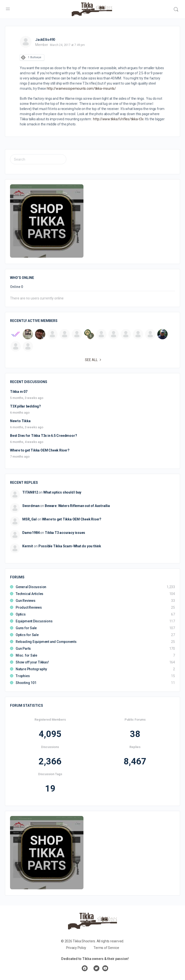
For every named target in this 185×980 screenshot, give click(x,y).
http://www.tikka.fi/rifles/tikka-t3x (119, 119)
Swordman (31, 506)
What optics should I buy (62, 492)
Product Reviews (29, 607)
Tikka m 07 (19, 392)
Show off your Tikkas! (32, 662)
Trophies (23, 676)
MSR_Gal (29, 519)
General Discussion (31, 587)
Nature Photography (31, 669)
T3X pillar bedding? (25, 406)
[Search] (176, 9)
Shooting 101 (26, 683)
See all (94, 360)
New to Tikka (20, 421)
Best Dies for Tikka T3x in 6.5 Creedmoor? (43, 436)
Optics (21, 614)
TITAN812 (30, 492)
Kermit (28, 546)
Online (17, 287)
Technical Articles (29, 594)
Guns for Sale (26, 628)
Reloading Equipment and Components (46, 642)
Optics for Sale (27, 635)
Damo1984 (31, 533)
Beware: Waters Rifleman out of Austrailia (77, 506)
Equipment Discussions (34, 621)
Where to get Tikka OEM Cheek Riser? (40, 450)
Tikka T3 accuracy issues (65, 533)
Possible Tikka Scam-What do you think (70, 546)
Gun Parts (23, 649)
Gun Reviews (26, 601)
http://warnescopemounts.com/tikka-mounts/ (81, 88)
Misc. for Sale (26, 655)
